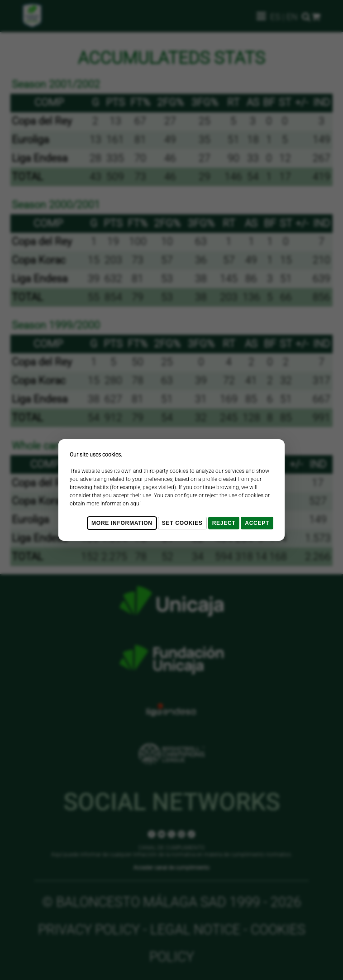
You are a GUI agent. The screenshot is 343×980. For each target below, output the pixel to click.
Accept (257, 523)
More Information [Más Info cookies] (122, 523)
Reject (224, 523)
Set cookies (182, 523)
